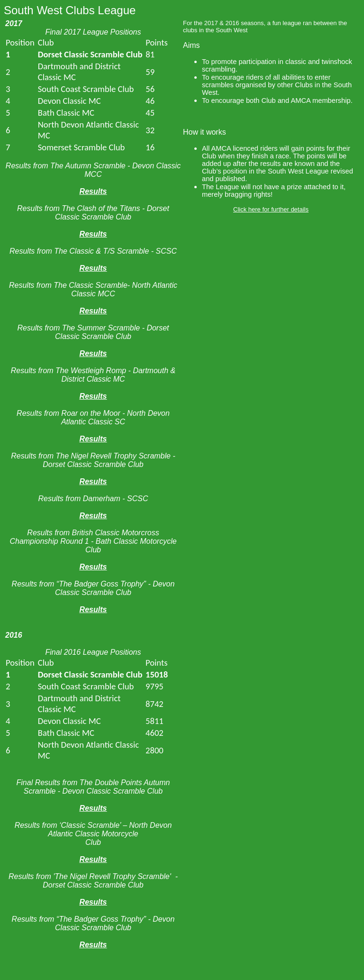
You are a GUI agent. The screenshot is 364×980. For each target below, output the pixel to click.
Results (93, 191)
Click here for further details (271, 209)
